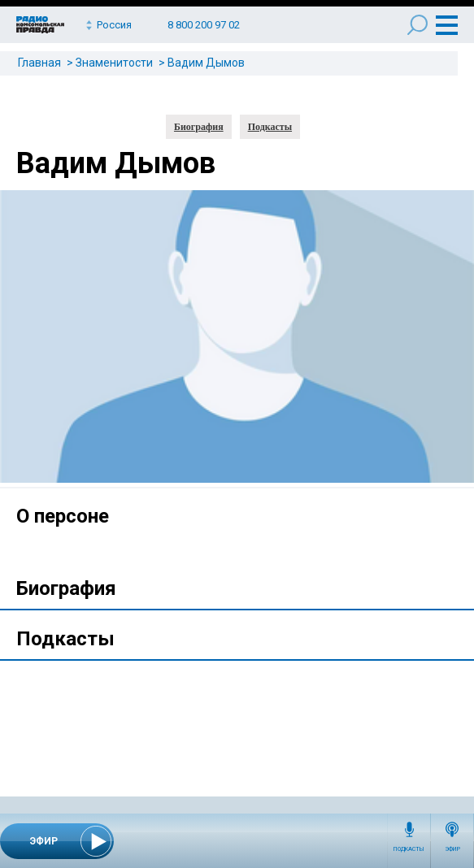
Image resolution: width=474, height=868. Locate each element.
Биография (199, 127)
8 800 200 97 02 (204, 25)
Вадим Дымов (206, 63)
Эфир (452, 849)
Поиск (417, 25)
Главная (39, 63)
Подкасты (409, 849)
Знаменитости (114, 63)
